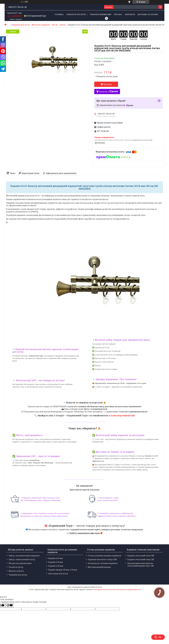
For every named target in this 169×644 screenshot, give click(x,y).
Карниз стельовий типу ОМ (141, 556)
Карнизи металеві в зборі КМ (102, 559)
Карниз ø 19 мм (56, 562)
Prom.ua (99, 587)
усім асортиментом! (123, 415)
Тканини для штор (18, 575)
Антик (63, 25)
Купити (107, 84)
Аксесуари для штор (58, 574)
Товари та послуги (76, 14)
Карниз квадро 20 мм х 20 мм (63, 570)
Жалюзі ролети (16, 571)
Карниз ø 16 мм (56, 558)
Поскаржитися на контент (105, 589)
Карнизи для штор (21, 25)
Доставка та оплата (148, 14)
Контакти (130, 14)
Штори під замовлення (20, 563)
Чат (158, 637)
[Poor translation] (10, 605)
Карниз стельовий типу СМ (141, 559)
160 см (55, 25)
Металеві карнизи (41, 25)
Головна (59, 14)
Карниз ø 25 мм (56, 566)
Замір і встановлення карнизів (24, 556)
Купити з (109, 92)
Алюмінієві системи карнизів (103, 563)
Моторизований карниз (99, 567)
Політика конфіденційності (129, 589)
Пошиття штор (16, 567)
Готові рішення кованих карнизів (105, 556)
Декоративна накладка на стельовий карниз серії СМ (141, 564)
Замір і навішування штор (22, 559)
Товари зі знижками (100, 14)
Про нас (118, 14)
